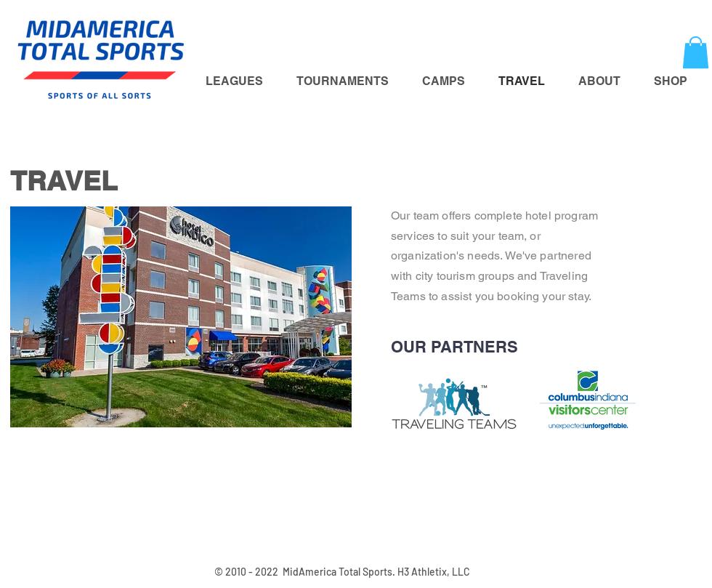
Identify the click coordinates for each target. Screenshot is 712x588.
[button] (696, 52)
